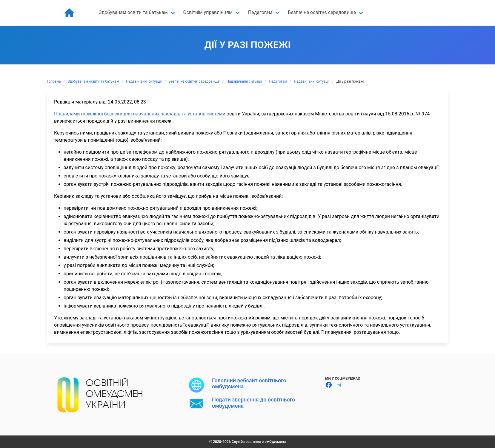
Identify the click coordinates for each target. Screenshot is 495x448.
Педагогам (278, 81)
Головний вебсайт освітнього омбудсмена (249, 383)
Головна (54, 81)
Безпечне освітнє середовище (194, 81)
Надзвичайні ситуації (144, 81)
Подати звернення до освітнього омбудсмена (253, 403)
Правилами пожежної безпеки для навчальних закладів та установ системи (140, 114)
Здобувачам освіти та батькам (93, 81)
